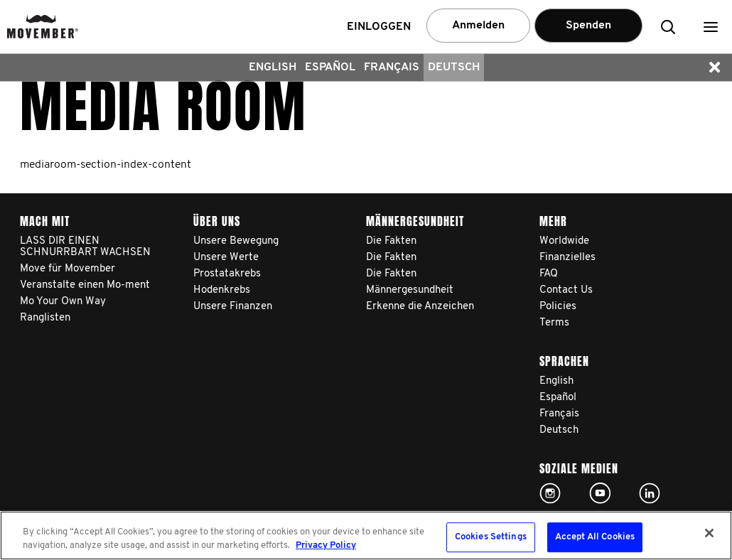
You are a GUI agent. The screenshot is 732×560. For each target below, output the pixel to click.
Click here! (550, 493)
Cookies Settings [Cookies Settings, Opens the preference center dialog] (491, 538)
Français (392, 68)
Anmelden (478, 26)
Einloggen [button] (379, 27)
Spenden (588, 26)
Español (330, 68)
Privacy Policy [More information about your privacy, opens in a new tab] (326, 545)
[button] (711, 27)
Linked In (650, 493)
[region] (366, 535)
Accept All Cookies (595, 538)
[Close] (709, 533)
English (273, 68)
